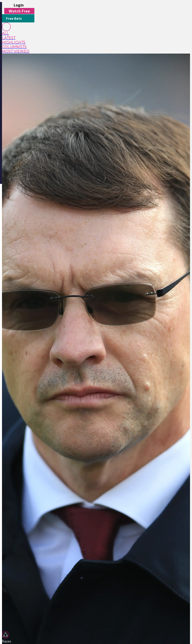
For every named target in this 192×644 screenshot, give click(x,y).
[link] (18, 33)
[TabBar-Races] (8, 637)
